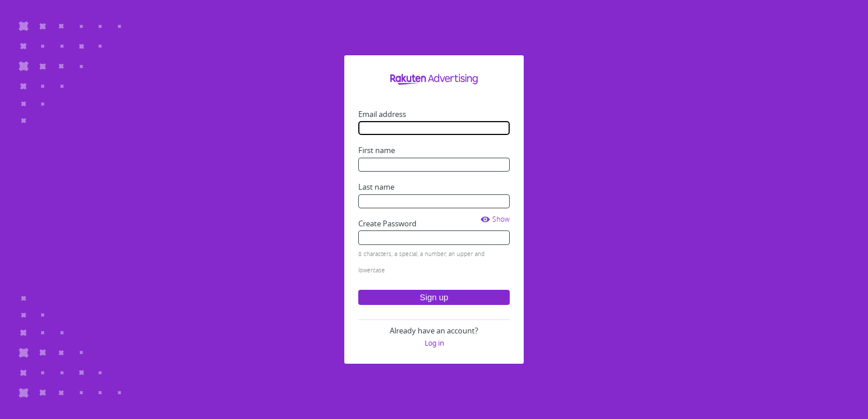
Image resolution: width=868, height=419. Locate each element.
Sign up (434, 297)
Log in (434, 343)
